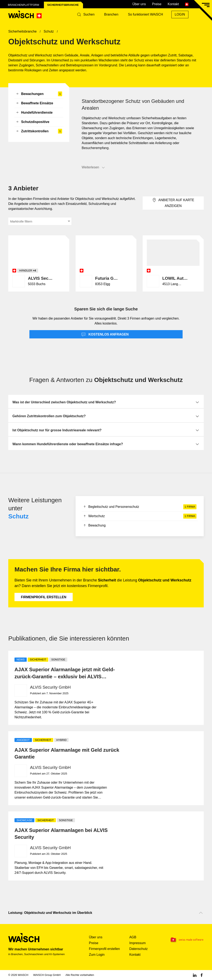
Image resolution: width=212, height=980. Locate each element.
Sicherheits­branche (63, 5)
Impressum (137, 943)
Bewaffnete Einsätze (34, 104)
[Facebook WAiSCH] (202, 975)
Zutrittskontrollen (39, 131)
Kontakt (173, 4)
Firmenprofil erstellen (44, 597)
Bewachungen (39, 94)
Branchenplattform (23, 5)
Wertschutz (140, 516)
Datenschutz (138, 949)
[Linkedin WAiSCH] (195, 975)
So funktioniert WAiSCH (145, 14)
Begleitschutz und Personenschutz (140, 507)
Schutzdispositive (32, 122)
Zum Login (97, 955)
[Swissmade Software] (187, 940)
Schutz (18, 516)
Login (180, 14)
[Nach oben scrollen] (201, 913)
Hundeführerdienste (34, 113)
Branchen (111, 14)
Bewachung (94, 526)
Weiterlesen (94, 168)
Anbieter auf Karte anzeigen (173, 203)
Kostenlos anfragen (105, 335)
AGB (133, 937)
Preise (157, 4)
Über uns (139, 4)
